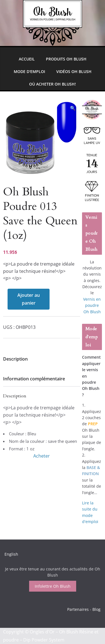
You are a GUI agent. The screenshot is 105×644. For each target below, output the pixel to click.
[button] (73, 108)
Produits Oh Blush (66, 59)
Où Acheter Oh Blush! (53, 84)
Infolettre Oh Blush (53, 586)
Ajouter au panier (29, 299)
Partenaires (78, 609)
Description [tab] (15, 359)
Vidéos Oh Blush (74, 71)
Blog (96, 609)
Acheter (42, 456)
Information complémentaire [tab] (34, 379)
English (11, 554)
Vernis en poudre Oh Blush (92, 305)
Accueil (27, 59)
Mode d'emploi (29, 71)
